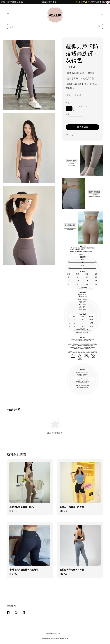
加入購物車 (83, 127)
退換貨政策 (64, 638)
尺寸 (68, 103)
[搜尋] (99, 27)
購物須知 (45, 638)
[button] (8, 15)
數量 (68, 114)
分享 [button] (70, 135)
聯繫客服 (54, 638)
